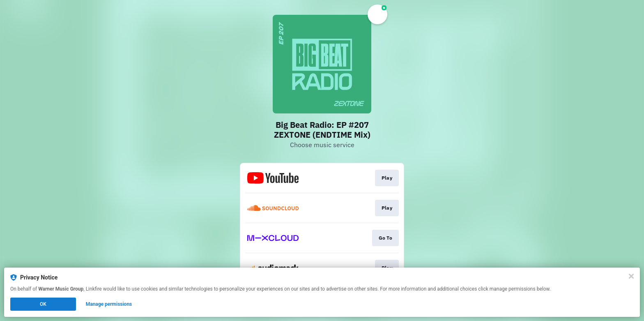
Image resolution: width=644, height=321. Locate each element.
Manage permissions (109, 304)
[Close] (631, 276)
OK (43, 304)
